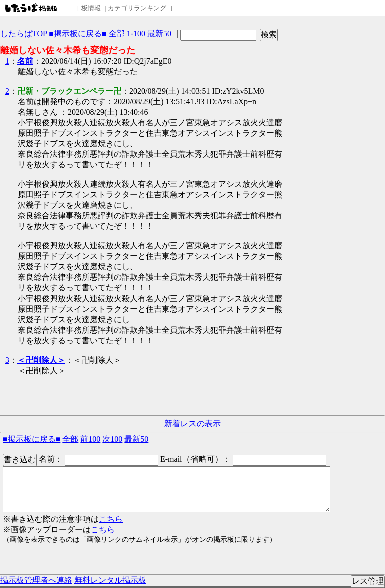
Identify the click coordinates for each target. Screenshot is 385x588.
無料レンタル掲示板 (110, 580)
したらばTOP (23, 33)
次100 (112, 439)
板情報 (91, 8)
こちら (111, 519)
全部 (117, 33)
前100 (90, 439)
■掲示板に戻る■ (77, 33)
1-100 (136, 33)
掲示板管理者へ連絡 (36, 580)
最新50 (159, 33)
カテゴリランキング (137, 8)
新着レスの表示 (192, 423)
